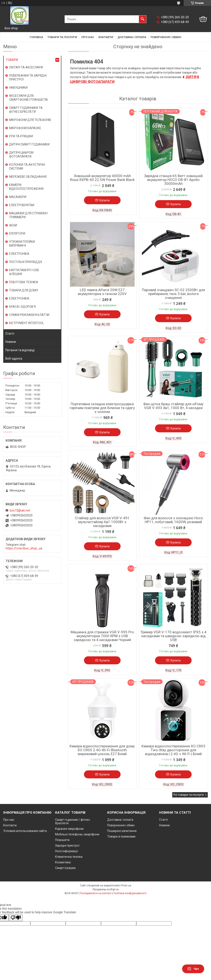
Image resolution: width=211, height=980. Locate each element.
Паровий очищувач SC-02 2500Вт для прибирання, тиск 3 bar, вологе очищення (173, 294)
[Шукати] (143, 19)
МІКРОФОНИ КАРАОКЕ (25, 128)
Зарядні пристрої (67, 846)
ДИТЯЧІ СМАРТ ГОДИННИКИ (29, 144)
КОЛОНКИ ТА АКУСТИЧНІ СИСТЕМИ (27, 167)
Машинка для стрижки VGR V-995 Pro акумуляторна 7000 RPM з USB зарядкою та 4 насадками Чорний (102, 636)
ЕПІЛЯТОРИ (17, 233)
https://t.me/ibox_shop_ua (24, 548)
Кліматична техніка (69, 857)
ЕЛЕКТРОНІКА (19, 254)
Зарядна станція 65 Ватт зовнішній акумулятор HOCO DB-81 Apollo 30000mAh (173, 180)
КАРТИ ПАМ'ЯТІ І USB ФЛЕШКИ (24, 272)
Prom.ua (126, 886)
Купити (105, 200)
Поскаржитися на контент (96, 893)
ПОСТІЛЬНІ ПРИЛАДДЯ (26, 262)
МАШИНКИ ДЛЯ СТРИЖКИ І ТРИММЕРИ (28, 215)
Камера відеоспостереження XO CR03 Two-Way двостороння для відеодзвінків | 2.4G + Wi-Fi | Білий (173, 750)
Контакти (106, 37)
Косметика (63, 862)
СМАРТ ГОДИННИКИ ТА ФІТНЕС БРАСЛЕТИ (26, 110)
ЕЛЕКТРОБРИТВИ (22, 205)
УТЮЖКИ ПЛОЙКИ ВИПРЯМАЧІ (22, 244)
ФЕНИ (13, 225)
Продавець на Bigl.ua (106, 889)
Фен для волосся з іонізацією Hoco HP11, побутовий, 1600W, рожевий (173, 520)
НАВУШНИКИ (18, 88)
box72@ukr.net (20, 510)
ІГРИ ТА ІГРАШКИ (21, 136)
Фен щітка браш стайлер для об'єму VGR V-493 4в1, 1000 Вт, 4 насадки (173, 406)
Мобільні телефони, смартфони (77, 834)
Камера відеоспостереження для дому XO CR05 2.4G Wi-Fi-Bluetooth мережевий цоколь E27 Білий (102, 750)
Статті (10, 334)
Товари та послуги (62, 37)
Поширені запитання (122, 831)
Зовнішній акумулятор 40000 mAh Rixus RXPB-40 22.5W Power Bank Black (102, 178)
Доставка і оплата (132, 37)
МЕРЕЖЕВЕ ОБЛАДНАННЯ (28, 177)
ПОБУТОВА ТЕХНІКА (24, 282)
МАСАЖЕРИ (18, 197)
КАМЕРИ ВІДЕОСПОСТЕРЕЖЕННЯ (26, 187)
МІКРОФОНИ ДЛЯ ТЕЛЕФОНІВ (30, 120)
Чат (193, 969)
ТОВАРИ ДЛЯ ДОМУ (24, 290)
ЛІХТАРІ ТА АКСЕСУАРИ (26, 67)
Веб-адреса (14, 359)
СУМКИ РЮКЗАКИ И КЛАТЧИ (29, 315)
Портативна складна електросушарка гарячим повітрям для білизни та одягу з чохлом (102, 408)
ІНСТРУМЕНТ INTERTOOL (26, 323)
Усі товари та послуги (188, 795)
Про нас (88, 37)
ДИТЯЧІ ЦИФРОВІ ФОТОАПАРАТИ (21, 155)
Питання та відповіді (20, 350)
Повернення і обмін (166, 37)
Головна (36, 37)
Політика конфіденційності (130, 893)
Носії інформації (67, 851)
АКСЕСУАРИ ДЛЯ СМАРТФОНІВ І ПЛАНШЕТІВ (28, 98)
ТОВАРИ (12, 60)
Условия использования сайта (25, 831)
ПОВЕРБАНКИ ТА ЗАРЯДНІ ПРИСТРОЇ (28, 77)
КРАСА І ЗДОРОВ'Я (22, 307)
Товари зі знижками (121, 836)
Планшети (62, 840)
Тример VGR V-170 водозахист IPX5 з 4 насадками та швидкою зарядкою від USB (173, 636)
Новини (11, 342)
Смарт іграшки (65, 868)
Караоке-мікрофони (69, 829)
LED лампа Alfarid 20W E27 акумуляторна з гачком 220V (102, 292)
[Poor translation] (16, 918)
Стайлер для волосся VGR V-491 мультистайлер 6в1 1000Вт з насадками (102, 522)
